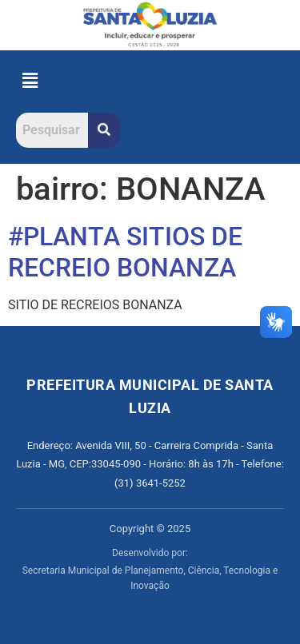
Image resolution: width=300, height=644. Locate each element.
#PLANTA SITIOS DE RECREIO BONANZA (125, 252)
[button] (30, 81)
